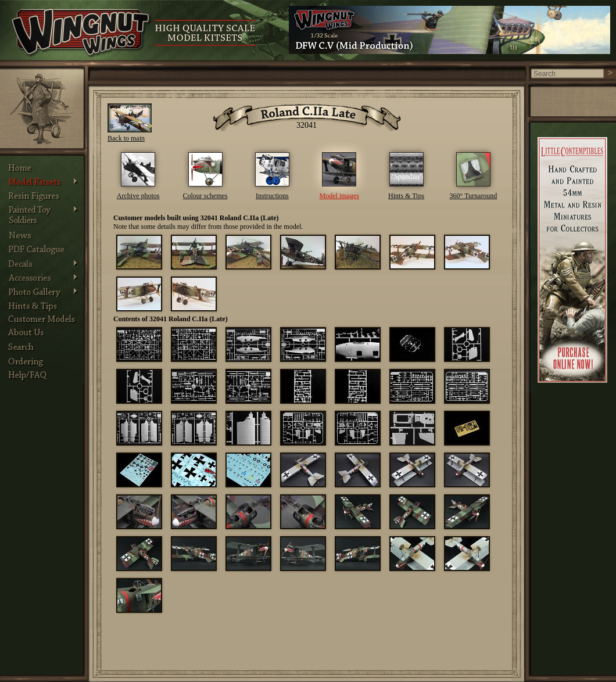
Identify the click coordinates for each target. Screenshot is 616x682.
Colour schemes (205, 196)
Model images (339, 196)
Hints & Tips (406, 196)
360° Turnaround (474, 196)
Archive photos (138, 196)
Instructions (272, 196)
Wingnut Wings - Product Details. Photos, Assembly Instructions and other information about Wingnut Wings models (82, 33)
